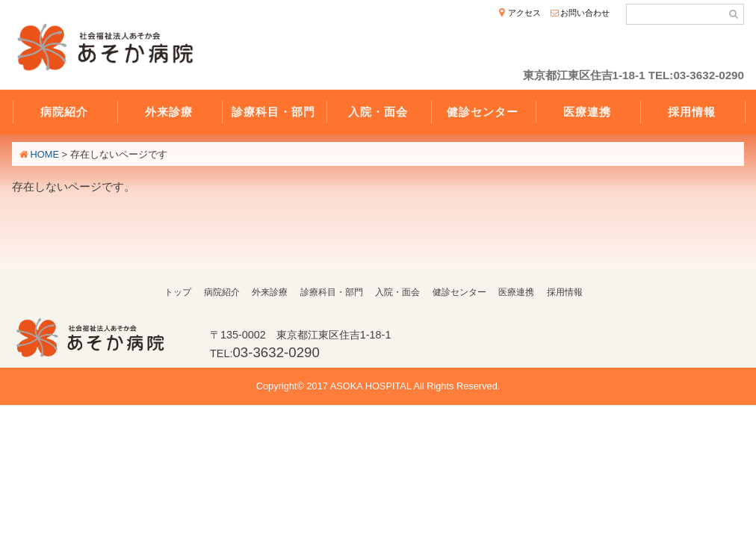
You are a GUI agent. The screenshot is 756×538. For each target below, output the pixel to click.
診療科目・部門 (273, 112)
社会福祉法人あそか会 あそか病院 (109, 50)
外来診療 (169, 112)
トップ (178, 292)
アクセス (524, 13)
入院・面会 (378, 112)
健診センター (483, 112)
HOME (45, 154)
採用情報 (692, 112)
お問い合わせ (585, 13)
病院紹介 (64, 112)
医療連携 (587, 112)
